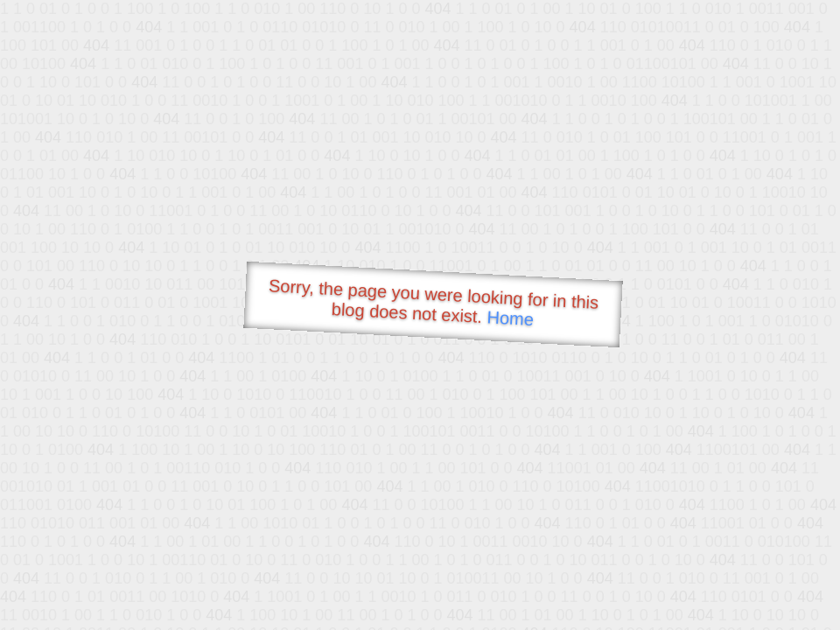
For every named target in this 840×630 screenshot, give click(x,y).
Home (510, 318)
